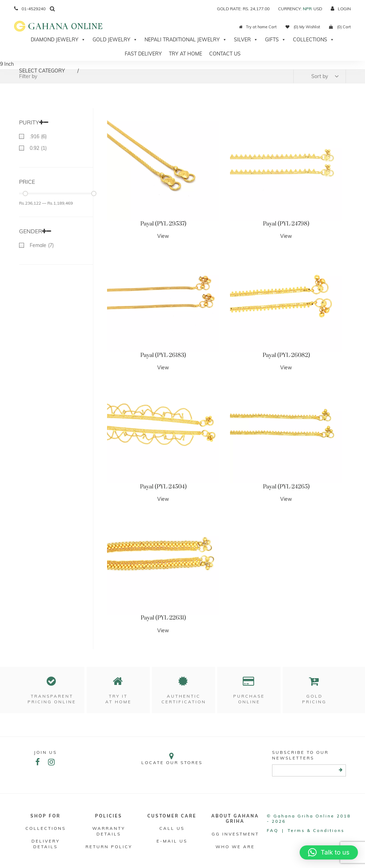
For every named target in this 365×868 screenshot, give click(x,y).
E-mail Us (172, 841)
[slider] (25, 193)
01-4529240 (30, 9)
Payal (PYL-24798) (286, 224)
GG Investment (235, 834)
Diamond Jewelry (58, 40)
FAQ (273, 830)
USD (318, 9)
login (341, 9)
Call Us (172, 828)
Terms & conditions (316, 830)
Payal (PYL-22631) (163, 618)
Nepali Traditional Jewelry (186, 40)
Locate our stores (172, 759)
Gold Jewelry (115, 40)
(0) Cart (340, 27)
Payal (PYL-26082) (286, 355)
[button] (329, 852)
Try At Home (186, 54)
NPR (307, 9)
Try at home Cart (258, 27)
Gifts (275, 40)
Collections (314, 40)
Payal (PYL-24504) (163, 487)
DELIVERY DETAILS (46, 844)
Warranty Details (109, 831)
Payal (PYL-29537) (163, 224)
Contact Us (225, 54)
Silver (246, 40)
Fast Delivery (143, 54)
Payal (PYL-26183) (163, 355)
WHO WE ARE (235, 847)
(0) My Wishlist (303, 27)
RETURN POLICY (109, 847)
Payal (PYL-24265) (286, 487)
